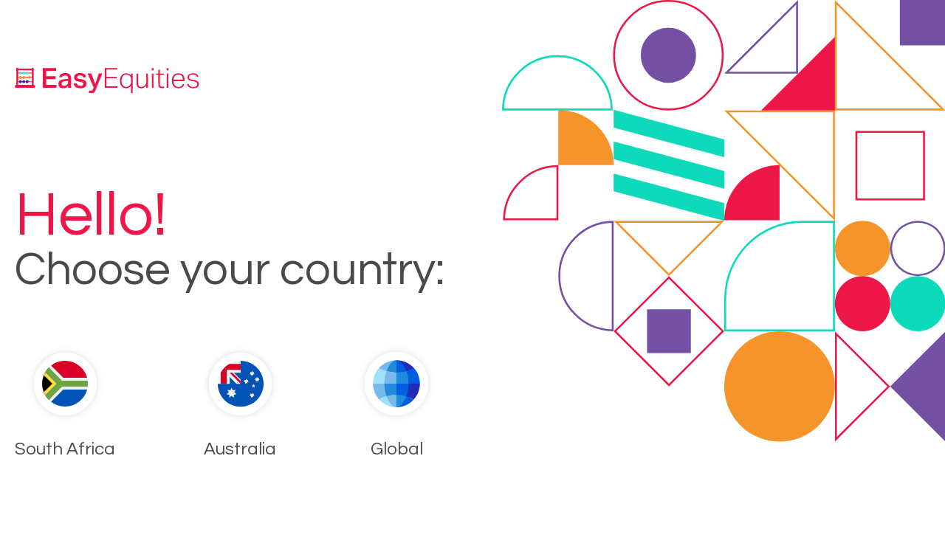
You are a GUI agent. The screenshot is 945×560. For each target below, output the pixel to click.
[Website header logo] (107, 79)
